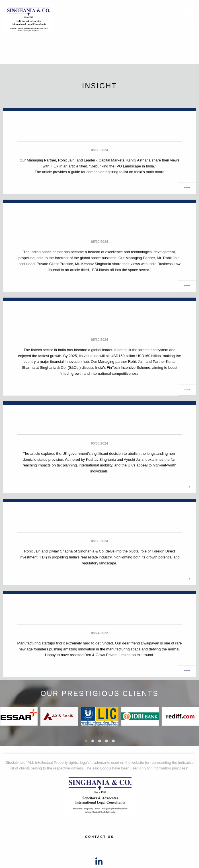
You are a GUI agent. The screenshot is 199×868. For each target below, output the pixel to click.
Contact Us (99, 837)
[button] (86, 741)
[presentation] (97, 733)
